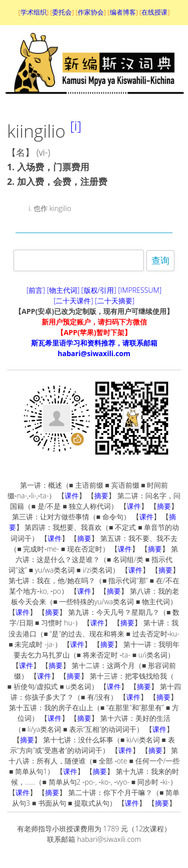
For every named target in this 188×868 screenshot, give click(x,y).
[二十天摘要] (115, 301)
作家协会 (91, 12)
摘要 (101, 496)
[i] (76, 126)
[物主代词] (63, 290)
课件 (72, 496)
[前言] (36, 290)
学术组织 (34, 12)
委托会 (62, 12)
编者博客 (123, 12)
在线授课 (154, 12)
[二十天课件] (73, 301)
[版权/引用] (99, 290)
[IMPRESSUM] (140, 290)
